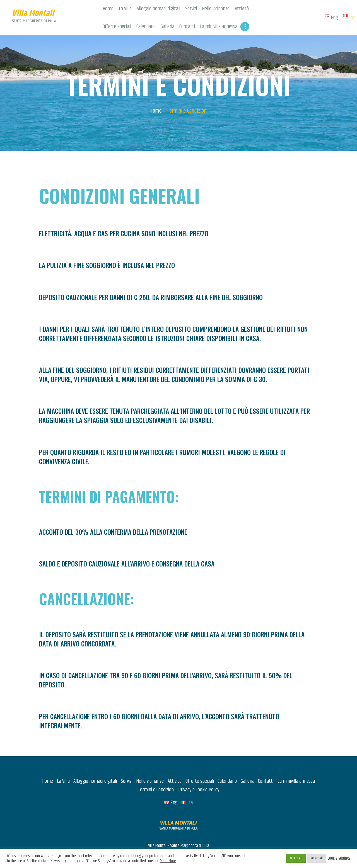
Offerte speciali (200, 764)
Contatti (266, 764)
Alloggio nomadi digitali (95, 764)
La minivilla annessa (296, 764)
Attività (175, 764)
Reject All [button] (317, 858)
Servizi (127, 764)
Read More (168, 861)
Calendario (227, 764)
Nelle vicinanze (150, 764)
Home (155, 94)
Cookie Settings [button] (339, 859)
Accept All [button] (296, 858)
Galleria (248, 764)
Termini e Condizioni (156, 773)
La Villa (63, 764)
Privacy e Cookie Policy (199, 773)
